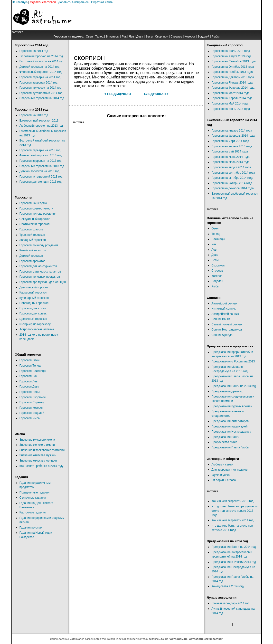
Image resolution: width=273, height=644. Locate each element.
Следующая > (156, 94)
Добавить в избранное (73, 2)
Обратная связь (102, 2)
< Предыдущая (118, 94)
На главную (20, 2)
